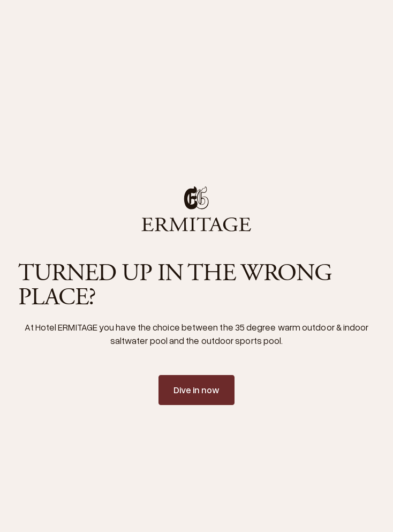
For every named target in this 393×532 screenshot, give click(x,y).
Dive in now (197, 390)
